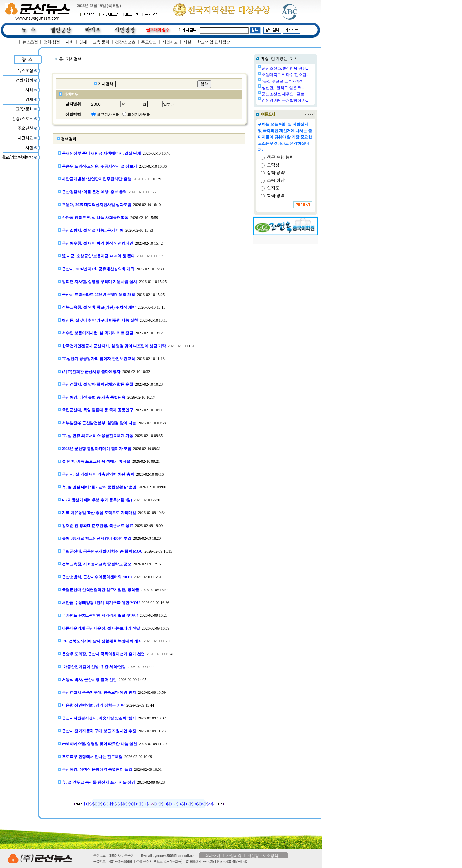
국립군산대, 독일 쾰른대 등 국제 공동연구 (98, 410)
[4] (103, 804)
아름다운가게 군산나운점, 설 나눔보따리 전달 (101, 628)
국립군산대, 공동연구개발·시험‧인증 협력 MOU (102, 551)
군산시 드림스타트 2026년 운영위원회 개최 (98, 295)
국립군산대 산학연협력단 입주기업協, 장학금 (100, 590)
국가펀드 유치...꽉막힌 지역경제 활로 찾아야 (100, 615)
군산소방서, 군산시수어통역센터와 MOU (97, 577)
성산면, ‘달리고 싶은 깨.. (283, 88)
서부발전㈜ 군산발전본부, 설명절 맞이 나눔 (99, 423)
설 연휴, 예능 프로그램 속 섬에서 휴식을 (96, 461)
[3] (98, 804)
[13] (158, 804)
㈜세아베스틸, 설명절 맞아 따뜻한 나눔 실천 (99, 744)
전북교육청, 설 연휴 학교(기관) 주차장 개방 (99, 307)
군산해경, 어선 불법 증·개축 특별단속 (94, 397)
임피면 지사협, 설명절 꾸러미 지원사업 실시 (99, 282)
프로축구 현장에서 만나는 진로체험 (92, 757)
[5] (109, 804)
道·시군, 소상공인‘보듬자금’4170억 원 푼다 (98, 256)
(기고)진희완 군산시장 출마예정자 (91, 372)
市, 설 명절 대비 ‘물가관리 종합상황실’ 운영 (99, 487)
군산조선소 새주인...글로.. (284, 94)
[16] (180, 804)
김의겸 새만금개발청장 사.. (285, 100)
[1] (86, 804)
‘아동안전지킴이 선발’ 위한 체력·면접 (94, 667)
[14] (165, 804)
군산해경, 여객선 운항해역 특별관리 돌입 (97, 769)
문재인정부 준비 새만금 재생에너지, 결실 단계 (101, 153)
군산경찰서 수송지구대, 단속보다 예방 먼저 (99, 692)
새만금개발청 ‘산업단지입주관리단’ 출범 (97, 179)
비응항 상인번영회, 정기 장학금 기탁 (93, 705)
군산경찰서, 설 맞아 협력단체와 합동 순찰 (98, 384)
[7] (120, 804)
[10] (137, 804)
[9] (131, 804)
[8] (125, 804)
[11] (145, 804)
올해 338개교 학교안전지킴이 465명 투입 (97, 538)
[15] (173, 804)
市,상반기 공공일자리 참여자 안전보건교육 (98, 359)
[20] (210, 804)
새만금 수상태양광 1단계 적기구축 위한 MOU (101, 603)
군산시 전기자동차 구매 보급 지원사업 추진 (99, 731)
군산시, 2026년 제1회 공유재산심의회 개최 (98, 269)
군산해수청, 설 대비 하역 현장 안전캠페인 (98, 243)
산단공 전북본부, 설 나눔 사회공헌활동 (95, 218)
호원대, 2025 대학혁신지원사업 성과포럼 (97, 205)
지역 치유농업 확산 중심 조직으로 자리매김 (99, 513)
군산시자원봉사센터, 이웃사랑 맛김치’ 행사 (99, 718)
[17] (187, 804)
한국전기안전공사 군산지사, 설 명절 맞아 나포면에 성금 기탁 (114, 346)
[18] (195, 804)
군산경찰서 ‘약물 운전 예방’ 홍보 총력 (94, 192)
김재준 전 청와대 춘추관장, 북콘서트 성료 (98, 526)
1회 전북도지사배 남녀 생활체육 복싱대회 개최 (102, 641)
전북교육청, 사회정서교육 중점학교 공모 (97, 564)
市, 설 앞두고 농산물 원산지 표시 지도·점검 (98, 782)
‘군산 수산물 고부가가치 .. (284, 81)
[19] (202, 804)
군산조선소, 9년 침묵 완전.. (285, 68)
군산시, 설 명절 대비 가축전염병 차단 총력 (98, 474)
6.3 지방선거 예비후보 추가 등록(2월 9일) (97, 500)
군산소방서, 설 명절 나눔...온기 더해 (93, 230)
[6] (114, 804)
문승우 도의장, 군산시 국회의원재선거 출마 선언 (103, 654)
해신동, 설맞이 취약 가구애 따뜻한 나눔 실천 (100, 320)
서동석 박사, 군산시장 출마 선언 (89, 680)
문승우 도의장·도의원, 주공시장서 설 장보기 (99, 166)
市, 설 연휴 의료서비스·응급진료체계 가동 (98, 436)
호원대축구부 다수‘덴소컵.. (285, 75)
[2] (92, 804)
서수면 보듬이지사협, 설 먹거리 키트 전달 (98, 333)
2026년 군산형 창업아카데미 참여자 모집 (97, 449)
